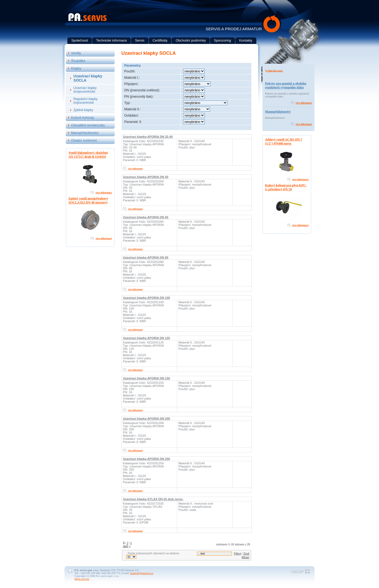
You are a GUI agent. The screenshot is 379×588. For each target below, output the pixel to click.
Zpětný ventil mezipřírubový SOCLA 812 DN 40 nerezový (88, 200)
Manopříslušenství (278, 112)
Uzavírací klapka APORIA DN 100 (146, 298)
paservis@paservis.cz (142, 573)
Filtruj (238, 554)
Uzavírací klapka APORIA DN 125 (146, 338)
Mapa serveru (82, 579)
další (126, 546)
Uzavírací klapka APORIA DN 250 (146, 459)
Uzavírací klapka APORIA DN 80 (146, 257)
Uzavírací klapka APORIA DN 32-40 (148, 137)
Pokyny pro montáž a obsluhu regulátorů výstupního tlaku (286, 85)
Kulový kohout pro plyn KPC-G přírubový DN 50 (286, 187)
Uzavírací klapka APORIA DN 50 (146, 177)
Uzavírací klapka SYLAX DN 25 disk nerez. (153, 499)
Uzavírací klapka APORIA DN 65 (146, 217)
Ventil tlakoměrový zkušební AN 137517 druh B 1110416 (88, 155)
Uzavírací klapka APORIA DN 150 (146, 378)
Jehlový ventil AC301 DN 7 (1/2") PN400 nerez (284, 141)
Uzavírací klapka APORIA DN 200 (146, 418)
